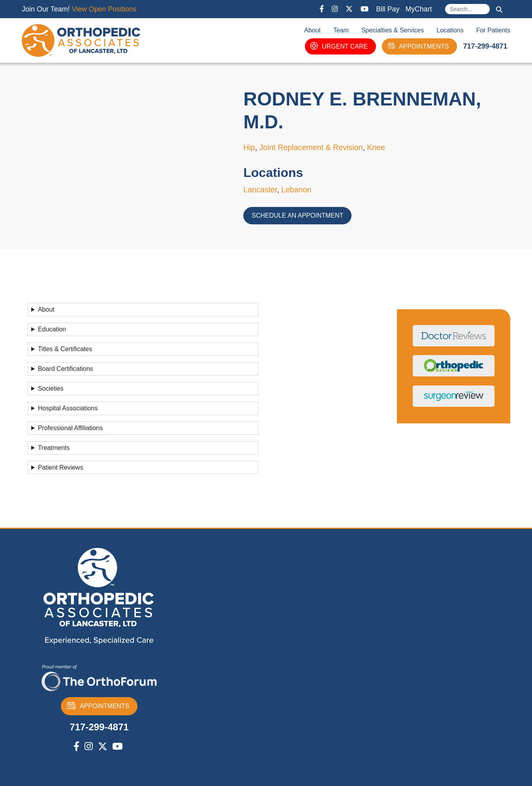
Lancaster (260, 190)
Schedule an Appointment (297, 215)
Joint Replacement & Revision (312, 148)
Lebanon (297, 190)
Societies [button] (51, 388)
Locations (450, 30)
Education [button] (52, 329)
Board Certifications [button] (66, 369)
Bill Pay (387, 9)
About (312, 30)
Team (341, 30)
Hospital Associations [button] (68, 408)
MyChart (418, 9)
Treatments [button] (54, 448)
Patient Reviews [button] (61, 467)
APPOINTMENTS (418, 46)
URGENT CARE (339, 46)
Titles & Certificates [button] (65, 349)
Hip (249, 148)
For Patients (493, 30)
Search (499, 9)
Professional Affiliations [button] (70, 428)
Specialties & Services (393, 30)
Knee (378, 148)
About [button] (46, 309)
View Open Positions (105, 9)
